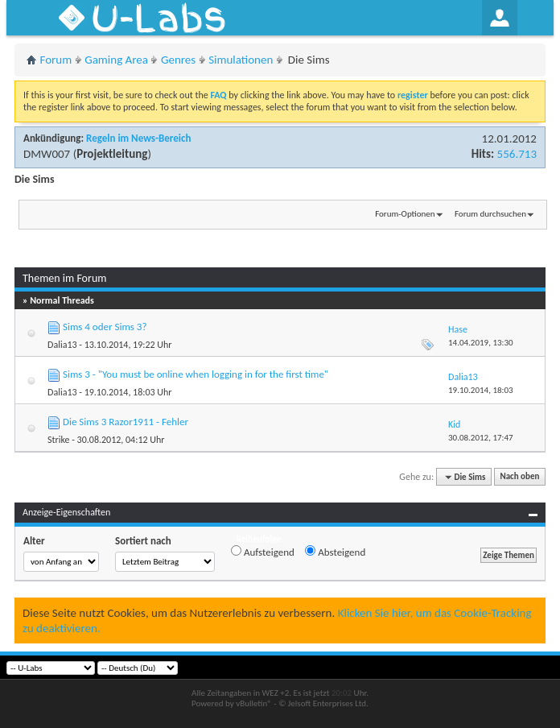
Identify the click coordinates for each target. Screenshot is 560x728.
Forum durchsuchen (490, 214)
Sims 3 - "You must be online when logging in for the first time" (196, 374)
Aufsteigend (263, 552)
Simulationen (241, 60)
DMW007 (47, 154)
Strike (59, 440)
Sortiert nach (143, 541)
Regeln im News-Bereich (138, 138)
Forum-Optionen (405, 214)
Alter (34, 541)
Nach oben (519, 477)
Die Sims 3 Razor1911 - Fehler (126, 422)
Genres (178, 60)
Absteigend (335, 552)
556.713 (517, 154)
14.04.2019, (481, 343)
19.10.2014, (481, 390)
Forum (56, 60)
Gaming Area (116, 60)
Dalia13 (62, 345)
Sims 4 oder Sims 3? (105, 327)
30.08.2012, (481, 438)
